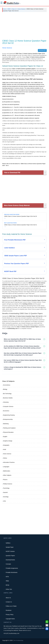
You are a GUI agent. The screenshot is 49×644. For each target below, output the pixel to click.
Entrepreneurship (8, 419)
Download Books (10, 560)
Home (5, 9)
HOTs (7, 577)
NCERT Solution (10, 551)
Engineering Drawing (9, 415)
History (5, 458)
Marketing (6, 424)
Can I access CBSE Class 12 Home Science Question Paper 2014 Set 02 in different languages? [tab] (23, 361)
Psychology (6, 488)
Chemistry (6, 402)
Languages (6, 467)
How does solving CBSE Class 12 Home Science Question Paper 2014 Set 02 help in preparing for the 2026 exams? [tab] (23, 354)
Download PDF (42, 50)
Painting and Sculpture (9, 428)
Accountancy (7, 385)
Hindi (5, 449)
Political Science (8, 484)
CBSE (9, 9)
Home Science (21, 9)
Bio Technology (7, 394)
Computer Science (8, 406)
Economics (6, 411)
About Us (8, 598)
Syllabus (8, 543)
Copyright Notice (10, 619)
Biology (5, 389)
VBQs (7, 581)
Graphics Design (8, 441)
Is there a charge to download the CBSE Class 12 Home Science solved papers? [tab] (22, 368)
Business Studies (8, 398)
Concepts (8, 564)
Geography (6, 445)
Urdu (4, 501)
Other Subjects (7, 475)
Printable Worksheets (12, 572)
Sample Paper (10, 547)
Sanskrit (5, 492)
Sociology (6, 497)
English (5, 437)
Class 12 (14, 9)
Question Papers (10, 556)
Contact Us (9, 602)
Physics (5, 480)
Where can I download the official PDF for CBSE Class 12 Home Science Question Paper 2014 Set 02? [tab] (22, 340)
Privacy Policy (10, 615)
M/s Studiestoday (19, 640)
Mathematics (7, 471)
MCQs (7, 585)
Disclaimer (9, 610)
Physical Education (8, 432)
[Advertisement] (24, 26)
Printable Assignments (12, 568)
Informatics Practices (9, 462)
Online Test (9, 589)
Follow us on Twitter (11, 606)
